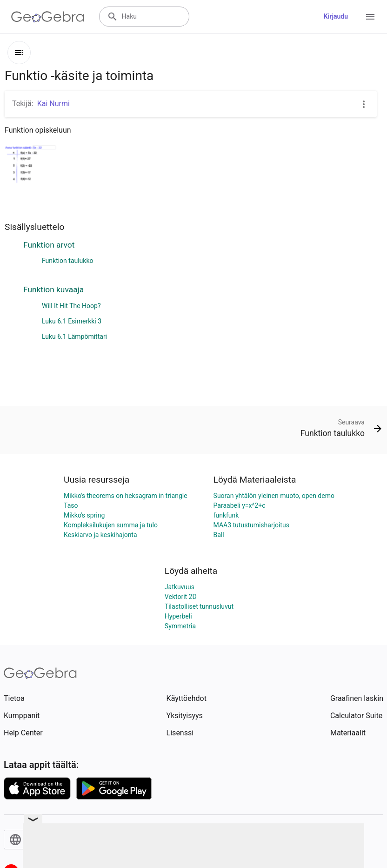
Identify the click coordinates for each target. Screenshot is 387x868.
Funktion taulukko (68, 261)
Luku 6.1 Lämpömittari (74, 336)
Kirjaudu (336, 16)
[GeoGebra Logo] (48, 17)
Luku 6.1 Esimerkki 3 (72, 321)
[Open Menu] (370, 17)
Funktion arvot (49, 245)
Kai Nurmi (53, 104)
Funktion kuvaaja (53, 289)
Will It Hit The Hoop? (71, 306)
